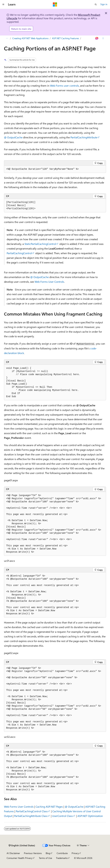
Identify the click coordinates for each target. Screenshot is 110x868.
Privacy (75, 853)
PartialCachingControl (19, 253)
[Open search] (96, 4)
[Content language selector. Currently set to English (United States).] (22, 845)
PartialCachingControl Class (32, 811)
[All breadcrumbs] (7, 38)
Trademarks (62, 858)
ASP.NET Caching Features (65, 38)
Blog (48, 853)
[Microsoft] (55, 4)
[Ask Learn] (97, 38)
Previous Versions (33, 853)
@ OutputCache (13, 137)
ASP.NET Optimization (90, 816)
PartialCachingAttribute (84, 137)
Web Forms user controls (64, 86)
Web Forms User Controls (49, 282)
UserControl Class (62, 816)
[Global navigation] (3, 4)
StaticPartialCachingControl (40, 244)
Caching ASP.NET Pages (49, 807)
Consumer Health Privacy (20, 858)
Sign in (104, 4)
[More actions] (103, 38)
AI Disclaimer (13, 853)
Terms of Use (45, 858)
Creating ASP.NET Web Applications (30, 38)
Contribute (62, 853)
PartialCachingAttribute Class (31, 816)
